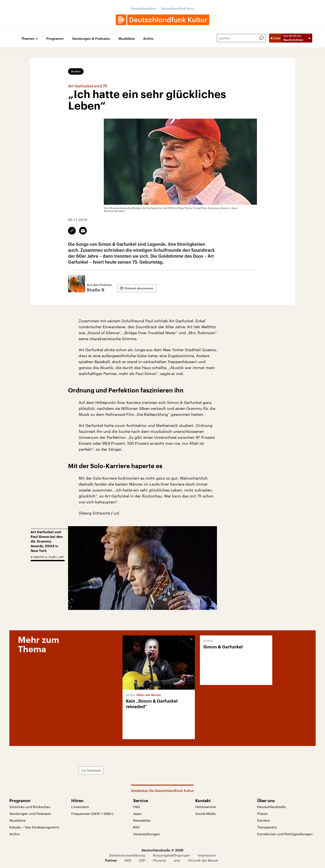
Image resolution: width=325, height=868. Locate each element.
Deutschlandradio (272, 807)
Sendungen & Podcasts (91, 39)
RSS (136, 827)
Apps (137, 813)
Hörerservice (206, 807)
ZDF (142, 860)
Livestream (80, 807)
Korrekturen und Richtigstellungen (285, 834)
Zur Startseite (91, 770)
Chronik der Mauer (203, 860)
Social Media (205, 813)
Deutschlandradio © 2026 (162, 850)
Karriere (263, 820)
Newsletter (142, 820)
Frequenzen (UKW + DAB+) (92, 813)
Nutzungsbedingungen (171, 855)
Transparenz (267, 827)
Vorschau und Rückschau (30, 807)
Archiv (148, 39)
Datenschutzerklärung (127, 855)
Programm (55, 39)
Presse (262, 813)
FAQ (136, 807)
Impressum (207, 855)
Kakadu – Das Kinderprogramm (34, 827)
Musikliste (127, 39)
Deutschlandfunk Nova (177, 8)
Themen (28, 39)
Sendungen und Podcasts (30, 813)
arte (177, 860)
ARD (128, 860)
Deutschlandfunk (143, 8)
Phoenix (160, 860)
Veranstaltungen (147, 834)
